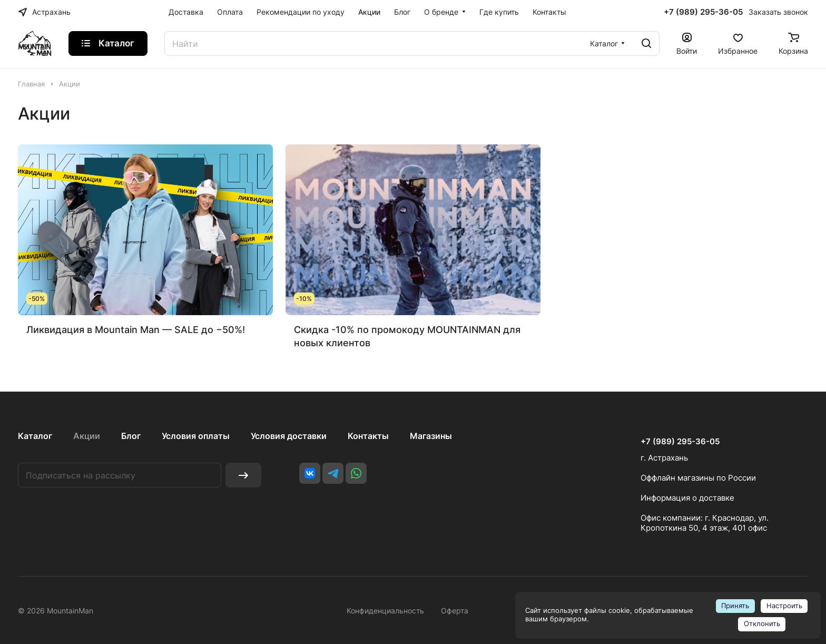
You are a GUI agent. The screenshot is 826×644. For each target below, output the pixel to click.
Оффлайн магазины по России (698, 478)
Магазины (431, 436)
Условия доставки (289, 436)
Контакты (368, 436)
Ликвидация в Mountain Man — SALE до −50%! (136, 330)
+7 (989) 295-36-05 (703, 12)
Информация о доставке (687, 498)
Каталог (35, 436)
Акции (87, 436)
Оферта (455, 611)
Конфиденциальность (385, 611)
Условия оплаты (196, 436)
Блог (131, 436)
